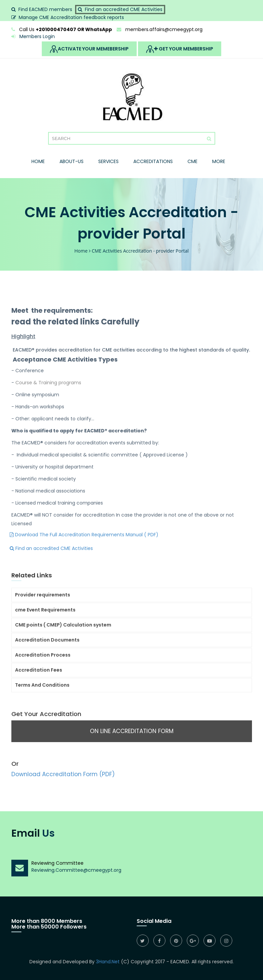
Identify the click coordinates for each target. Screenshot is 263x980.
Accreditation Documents (47, 640)
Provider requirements (43, 595)
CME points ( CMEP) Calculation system (63, 625)
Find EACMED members (45, 9)
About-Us (72, 161)
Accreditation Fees (39, 670)
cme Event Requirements (45, 610)
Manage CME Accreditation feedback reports (71, 17)
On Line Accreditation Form (132, 731)
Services (108, 161)
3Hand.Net (108, 962)
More (219, 161)
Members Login (33, 36)
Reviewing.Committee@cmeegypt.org (76, 870)
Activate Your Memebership (89, 49)
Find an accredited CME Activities (124, 9)
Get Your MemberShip (180, 49)
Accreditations (153, 161)
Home (38, 161)
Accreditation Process (43, 655)
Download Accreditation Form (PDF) (63, 774)
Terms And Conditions (42, 685)
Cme (192, 161)
